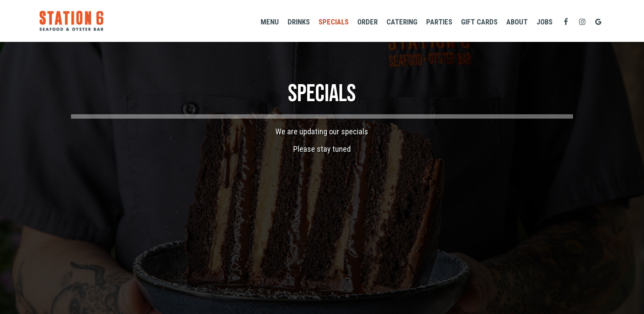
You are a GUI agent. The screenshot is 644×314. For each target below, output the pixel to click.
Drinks (299, 22)
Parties (439, 22)
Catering (402, 22)
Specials (334, 22)
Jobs (544, 22)
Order (368, 22)
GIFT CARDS (479, 22)
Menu (270, 22)
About (517, 22)
